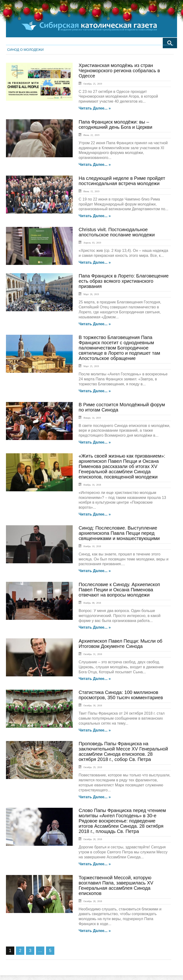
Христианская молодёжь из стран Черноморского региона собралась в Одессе (119, 71)
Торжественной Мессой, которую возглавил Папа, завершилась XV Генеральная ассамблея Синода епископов (116, 885)
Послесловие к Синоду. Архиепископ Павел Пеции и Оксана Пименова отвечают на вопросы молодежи (119, 590)
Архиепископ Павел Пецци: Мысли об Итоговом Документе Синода (120, 644)
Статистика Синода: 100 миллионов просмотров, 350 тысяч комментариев (121, 695)
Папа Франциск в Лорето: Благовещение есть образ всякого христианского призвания (124, 281)
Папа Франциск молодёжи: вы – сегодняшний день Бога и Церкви (115, 124)
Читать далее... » (95, 108)
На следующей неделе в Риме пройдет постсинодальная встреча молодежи (122, 181)
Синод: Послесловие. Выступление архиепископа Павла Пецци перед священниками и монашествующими (119, 533)
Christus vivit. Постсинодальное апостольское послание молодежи (117, 232)
